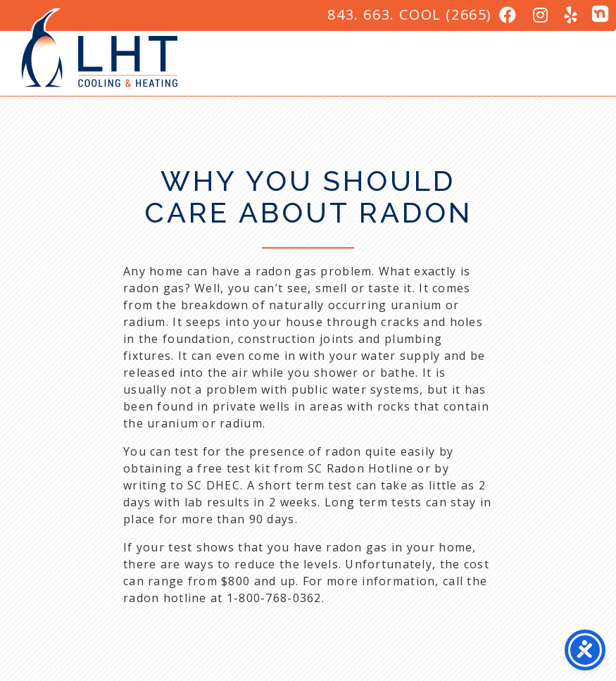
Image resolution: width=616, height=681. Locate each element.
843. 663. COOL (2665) (410, 14)
